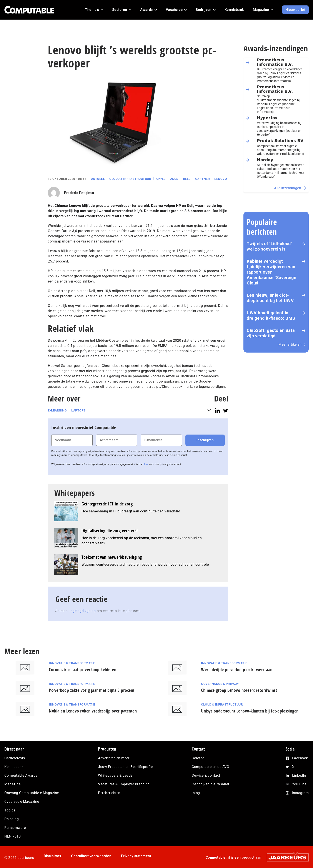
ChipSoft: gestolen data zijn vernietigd (271, 333)
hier (146, 464)
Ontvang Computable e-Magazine (32, 793)
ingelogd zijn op (83, 611)
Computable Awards (21, 775)
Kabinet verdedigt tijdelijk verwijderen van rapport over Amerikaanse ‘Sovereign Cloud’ (271, 272)
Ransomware (15, 828)
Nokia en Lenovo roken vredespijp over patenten (93, 711)
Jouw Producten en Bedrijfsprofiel (126, 767)
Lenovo (221, 179)
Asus (174, 179)
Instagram (301, 793)
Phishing (12, 819)
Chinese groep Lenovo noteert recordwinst (239, 690)
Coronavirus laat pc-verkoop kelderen (83, 670)
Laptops (79, 410)
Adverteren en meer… (115, 758)
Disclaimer (52, 856)
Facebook (300, 758)
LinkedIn (299, 775)
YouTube (299, 784)
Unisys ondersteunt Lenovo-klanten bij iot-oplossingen (250, 711)
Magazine (12, 784)
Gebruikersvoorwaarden (91, 856)
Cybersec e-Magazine (22, 802)
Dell (187, 179)
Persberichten (109, 793)
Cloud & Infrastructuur (130, 179)
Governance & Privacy (220, 684)
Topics (10, 810)
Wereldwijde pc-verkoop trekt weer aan (237, 670)
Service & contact (206, 775)
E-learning (57, 410)
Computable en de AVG (210, 767)
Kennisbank (14, 767)
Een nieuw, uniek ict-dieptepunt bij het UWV (270, 298)
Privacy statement (136, 856)
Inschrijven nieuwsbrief (211, 784)
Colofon (198, 758)
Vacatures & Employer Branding (124, 784)
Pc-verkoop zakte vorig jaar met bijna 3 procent (92, 690)
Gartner (203, 179)
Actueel (98, 179)
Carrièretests (15, 758)
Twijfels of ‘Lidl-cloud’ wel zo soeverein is (269, 246)
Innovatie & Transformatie (72, 663)
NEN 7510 (12, 836)
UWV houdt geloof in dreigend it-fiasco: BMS (271, 315)
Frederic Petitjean (79, 193)
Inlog (196, 793)
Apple (161, 179)
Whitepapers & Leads (115, 775)
